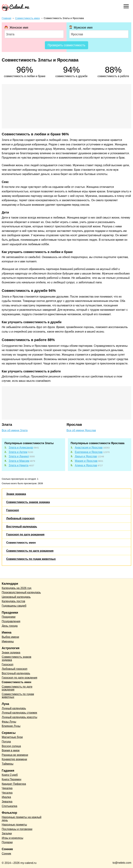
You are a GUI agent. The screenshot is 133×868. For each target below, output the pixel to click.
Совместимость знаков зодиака (28, 502)
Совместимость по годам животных (31, 559)
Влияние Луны (11, 726)
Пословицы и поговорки (17, 829)
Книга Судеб (10, 775)
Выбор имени (10, 637)
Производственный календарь (21, 592)
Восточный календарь (22, 527)
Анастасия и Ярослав (89, 448)
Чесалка (7, 793)
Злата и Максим (19, 461)
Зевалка (7, 802)
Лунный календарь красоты (19, 717)
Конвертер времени (14, 759)
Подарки (7, 842)
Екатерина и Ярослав (89, 452)
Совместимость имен (21, 543)
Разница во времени (15, 755)
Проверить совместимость (66, 45)
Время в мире (11, 750)
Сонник (6, 854)
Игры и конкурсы (12, 838)
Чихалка (7, 788)
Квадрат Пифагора (14, 784)
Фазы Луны (9, 722)
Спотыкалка (9, 806)
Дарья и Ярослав (86, 456)
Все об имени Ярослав (81, 430)
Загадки (7, 833)
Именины (8, 641)
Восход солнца (11, 746)
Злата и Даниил (19, 456)
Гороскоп (13, 510)
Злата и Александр (21, 448)
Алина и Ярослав (86, 465)
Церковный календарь (16, 597)
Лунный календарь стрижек (19, 713)
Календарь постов (13, 601)
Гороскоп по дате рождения (25, 535)
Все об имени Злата (15, 430)
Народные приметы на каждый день (22, 819)
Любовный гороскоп (20, 518)
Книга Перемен (12, 779)
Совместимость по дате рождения (30, 551)
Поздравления (11, 621)
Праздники (9, 617)
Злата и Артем (18, 452)
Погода (6, 742)
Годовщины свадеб (14, 606)
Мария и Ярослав (86, 461)
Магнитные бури (12, 737)
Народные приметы (14, 825)
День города (10, 626)
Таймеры (8, 764)
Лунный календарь (14, 708)
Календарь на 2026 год (17, 588)
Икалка (6, 797)
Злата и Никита (19, 465)
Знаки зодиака (16, 494)
